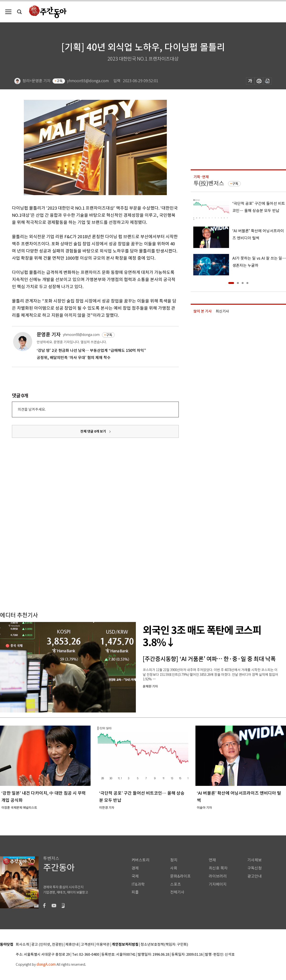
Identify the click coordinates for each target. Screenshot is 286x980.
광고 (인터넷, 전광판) (47, 945)
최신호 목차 (218, 868)
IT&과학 (138, 884)
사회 (174, 868)
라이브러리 (218, 876)
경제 (135, 868)
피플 (135, 892)
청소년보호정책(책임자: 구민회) (164, 945)
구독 (60, 81)
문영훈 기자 (49, 335)
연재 (212, 860)
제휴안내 (72, 945)
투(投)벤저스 (209, 183)
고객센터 (87, 945)
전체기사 (177, 892)
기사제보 (255, 860)
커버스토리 (140, 860)
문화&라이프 (180, 876)
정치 (174, 860)
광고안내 (255, 876)
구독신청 (255, 868)
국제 (135, 876)
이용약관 (103, 945)
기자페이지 (218, 884)
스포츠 (176, 884)
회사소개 (22, 945)
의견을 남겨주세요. (32, 409)
